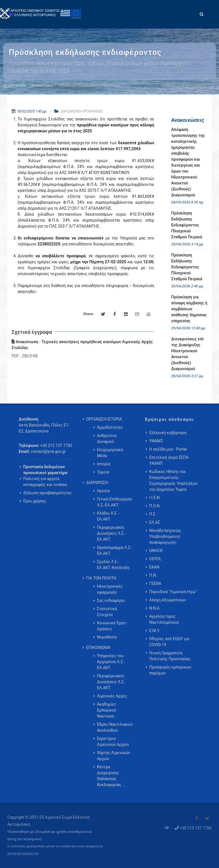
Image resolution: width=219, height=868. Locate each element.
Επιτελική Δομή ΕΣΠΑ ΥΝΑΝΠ (169, 460)
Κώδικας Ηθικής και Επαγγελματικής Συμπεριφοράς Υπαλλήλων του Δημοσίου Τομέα (173, 480)
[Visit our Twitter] (207, 818)
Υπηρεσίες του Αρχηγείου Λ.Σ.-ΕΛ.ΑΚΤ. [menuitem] (111, 662)
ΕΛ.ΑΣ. (155, 522)
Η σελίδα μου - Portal (168, 449)
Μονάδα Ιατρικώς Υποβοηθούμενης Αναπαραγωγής (165, 536)
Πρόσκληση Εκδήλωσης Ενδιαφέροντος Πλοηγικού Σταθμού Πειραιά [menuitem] (187, 225)
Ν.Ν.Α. (155, 608)
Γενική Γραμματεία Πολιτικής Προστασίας (170, 656)
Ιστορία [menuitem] (104, 464)
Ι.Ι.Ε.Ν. (155, 498)
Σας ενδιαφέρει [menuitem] (111, 600)
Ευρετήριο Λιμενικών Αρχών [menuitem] (113, 741)
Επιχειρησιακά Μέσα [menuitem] (110, 453)
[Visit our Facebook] (197, 818)
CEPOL (155, 559)
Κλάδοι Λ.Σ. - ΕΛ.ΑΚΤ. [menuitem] (108, 516)
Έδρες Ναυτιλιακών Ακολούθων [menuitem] (115, 727)
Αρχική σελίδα (14, 86)
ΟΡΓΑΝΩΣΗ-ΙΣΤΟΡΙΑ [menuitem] (104, 419)
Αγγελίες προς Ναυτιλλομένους (164, 619)
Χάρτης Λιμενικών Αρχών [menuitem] (114, 756)
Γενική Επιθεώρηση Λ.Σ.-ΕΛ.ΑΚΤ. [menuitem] (115, 502)
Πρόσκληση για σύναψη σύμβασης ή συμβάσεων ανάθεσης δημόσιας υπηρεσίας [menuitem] (189, 309)
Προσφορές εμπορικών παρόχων (170, 670)
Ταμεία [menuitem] (103, 472)
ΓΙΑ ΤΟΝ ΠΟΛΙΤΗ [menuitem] (101, 578)
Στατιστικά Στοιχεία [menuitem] (107, 612)
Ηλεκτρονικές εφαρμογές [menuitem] (110, 589)
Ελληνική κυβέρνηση (168, 433)
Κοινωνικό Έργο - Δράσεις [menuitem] (112, 626)
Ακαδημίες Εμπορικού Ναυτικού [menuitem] (107, 710)
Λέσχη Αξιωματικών (168, 600)
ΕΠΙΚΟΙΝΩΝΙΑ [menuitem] (98, 648)
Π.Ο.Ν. (155, 506)
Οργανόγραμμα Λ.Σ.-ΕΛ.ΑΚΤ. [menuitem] (115, 550)
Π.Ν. (153, 575)
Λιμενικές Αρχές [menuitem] (112, 696)
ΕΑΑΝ (154, 567)
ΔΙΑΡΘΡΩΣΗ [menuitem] (97, 483)
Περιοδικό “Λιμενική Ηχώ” (173, 592)
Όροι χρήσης (35, 501)
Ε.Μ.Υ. (155, 631)
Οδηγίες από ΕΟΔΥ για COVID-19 (169, 642)
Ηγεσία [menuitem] (103, 491)
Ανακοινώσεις (42, 86)
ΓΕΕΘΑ (155, 583)
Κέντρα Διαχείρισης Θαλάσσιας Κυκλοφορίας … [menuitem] (111, 776)
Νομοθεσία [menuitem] (107, 637)
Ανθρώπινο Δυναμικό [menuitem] (107, 439)
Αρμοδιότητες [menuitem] (110, 427)
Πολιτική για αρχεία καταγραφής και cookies (45, 482)
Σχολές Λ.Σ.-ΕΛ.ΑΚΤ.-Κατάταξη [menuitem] (113, 565)
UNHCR (156, 551)
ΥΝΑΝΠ (156, 441)
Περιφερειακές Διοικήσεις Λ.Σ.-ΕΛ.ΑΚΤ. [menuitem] (111, 533)
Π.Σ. (153, 514)
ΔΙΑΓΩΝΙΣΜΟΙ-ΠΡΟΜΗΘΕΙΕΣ (82, 111)
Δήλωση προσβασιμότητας (48, 493)
